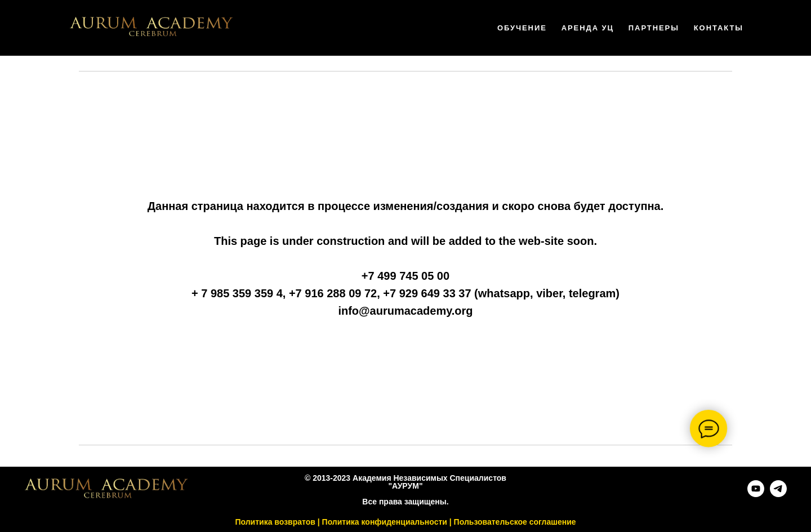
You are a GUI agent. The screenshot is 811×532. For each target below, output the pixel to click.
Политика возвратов (275, 522)
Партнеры (654, 28)
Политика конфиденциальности (385, 522)
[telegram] (778, 494)
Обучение (522, 28)
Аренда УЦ (588, 28)
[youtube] (756, 494)
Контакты (719, 28)
